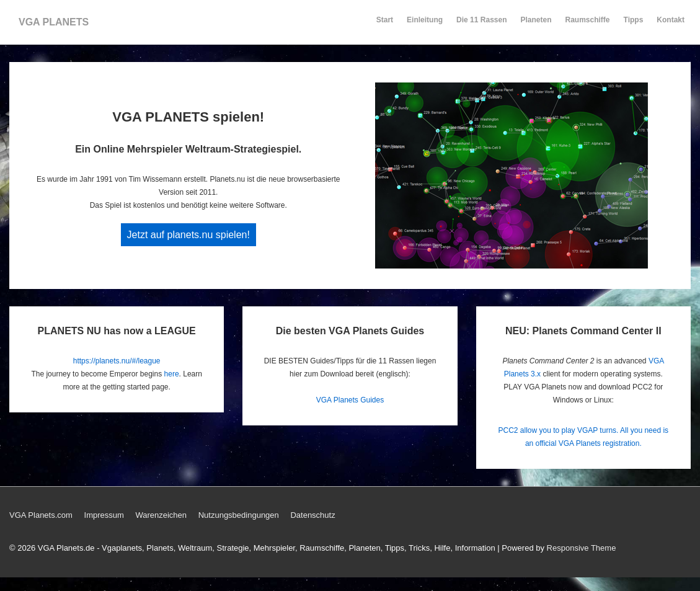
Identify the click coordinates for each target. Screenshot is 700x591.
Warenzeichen (161, 515)
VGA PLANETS (54, 22)
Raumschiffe (588, 25)
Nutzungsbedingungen (239, 515)
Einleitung (425, 25)
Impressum (104, 515)
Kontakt (671, 25)
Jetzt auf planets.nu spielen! (188, 235)
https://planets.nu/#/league (117, 361)
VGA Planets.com (41, 515)
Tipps (634, 25)
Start (385, 20)
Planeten (536, 25)
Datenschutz (312, 515)
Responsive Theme (582, 548)
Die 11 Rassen (481, 25)
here (172, 374)
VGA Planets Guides (350, 400)
